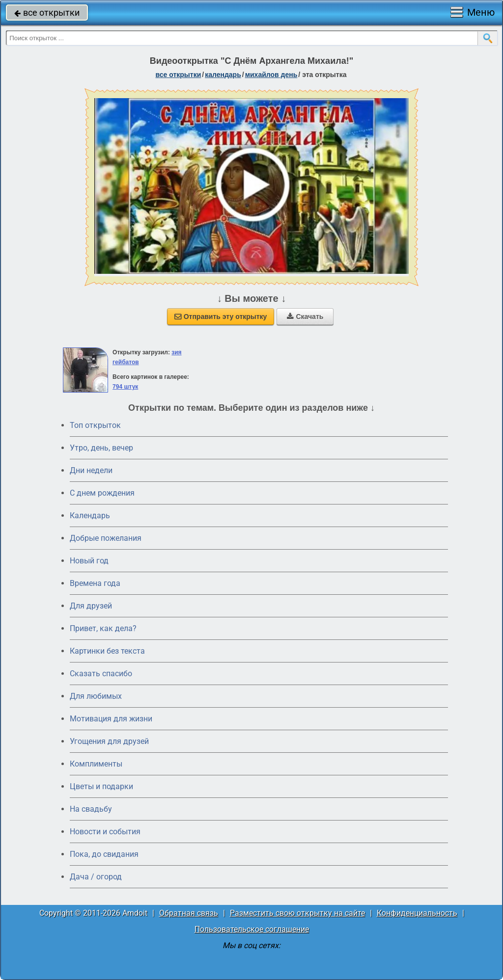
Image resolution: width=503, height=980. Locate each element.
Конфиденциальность (417, 913)
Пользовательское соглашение (252, 929)
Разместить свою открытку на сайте (297, 913)
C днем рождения (102, 493)
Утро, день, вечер (101, 448)
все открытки (47, 13)
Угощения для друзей (109, 741)
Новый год (89, 561)
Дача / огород (96, 877)
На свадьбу (91, 809)
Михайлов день (271, 75)
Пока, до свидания (104, 854)
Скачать (305, 317)
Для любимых (96, 696)
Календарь (223, 75)
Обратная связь (189, 913)
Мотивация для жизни (111, 719)
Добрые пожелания (106, 538)
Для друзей (91, 606)
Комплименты (96, 764)
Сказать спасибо (101, 674)
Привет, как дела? (103, 628)
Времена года (95, 583)
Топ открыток (95, 425)
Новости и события (105, 832)
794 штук (125, 387)
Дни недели (91, 470)
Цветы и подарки (101, 786)
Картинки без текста (107, 651)
